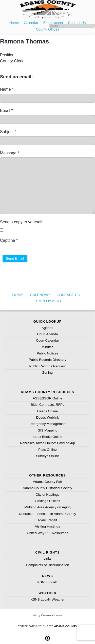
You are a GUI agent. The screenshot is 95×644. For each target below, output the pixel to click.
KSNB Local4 (48, 582)
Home (14, 23)
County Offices (47, 29)
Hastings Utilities (48, 501)
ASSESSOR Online (48, 398)
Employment (49, 301)
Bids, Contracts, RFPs (47, 405)
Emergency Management (47, 424)
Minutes (48, 347)
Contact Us (68, 295)
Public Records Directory (48, 360)
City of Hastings (47, 495)
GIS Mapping (47, 430)
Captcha (9, 240)
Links (48, 558)
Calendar (31, 23)
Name (7, 89)
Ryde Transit (48, 520)
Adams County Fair (48, 482)
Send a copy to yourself (21, 222)
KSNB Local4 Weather (47, 599)
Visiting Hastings (48, 526)
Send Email (15, 258)
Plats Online (47, 450)
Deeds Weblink (47, 418)
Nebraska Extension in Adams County (48, 514)
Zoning (48, 373)
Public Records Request (47, 366)
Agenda (47, 328)
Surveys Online (48, 456)
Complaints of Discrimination (47, 565)
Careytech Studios (52, 615)
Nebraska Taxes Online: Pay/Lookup (48, 443)
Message (10, 153)
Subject (8, 132)
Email (6, 111)
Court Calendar (48, 340)
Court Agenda (47, 334)
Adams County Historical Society (48, 488)
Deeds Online (48, 411)
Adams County (66, 626)
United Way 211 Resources (48, 533)
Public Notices (48, 353)
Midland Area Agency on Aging (47, 507)
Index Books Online (48, 437)
